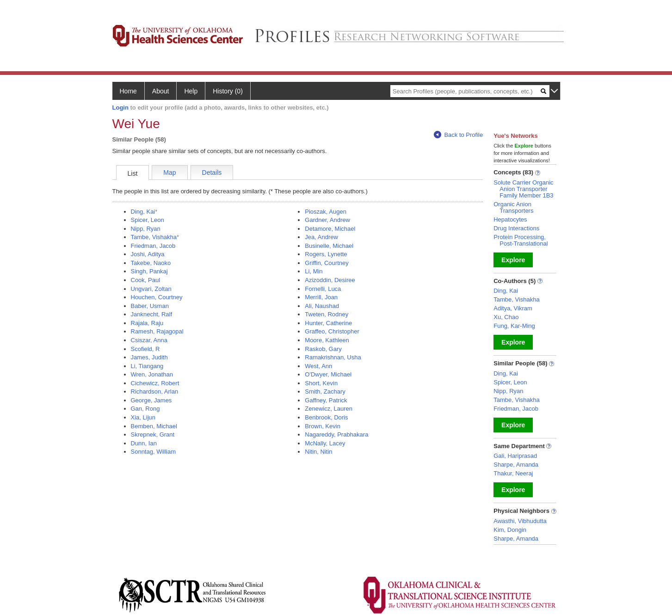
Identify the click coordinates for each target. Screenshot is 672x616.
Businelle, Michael (329, 246)
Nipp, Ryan (146, 229)
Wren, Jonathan (152, 374)
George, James (151, 400)
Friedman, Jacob (153, 246)
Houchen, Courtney (157, 297)
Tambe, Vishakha (154, 237)
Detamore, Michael (330, 229)
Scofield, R (145, 349)
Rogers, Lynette (326, 254)
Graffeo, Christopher (332, 331)
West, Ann (318, 366)
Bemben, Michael (154, 426)
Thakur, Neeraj (513, 473)
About (161, 91)
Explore (513, 260)
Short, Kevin (321, 383)
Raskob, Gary (323, 349)
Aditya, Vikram (513, 308)
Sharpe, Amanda (516, 465)
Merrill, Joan (321, 297)
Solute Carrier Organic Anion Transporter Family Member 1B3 (523, 189)
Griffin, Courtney (327, 263)
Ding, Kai (143, 212)
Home (128, 91)
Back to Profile (458, 135)
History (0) (228, 91)
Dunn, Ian (144, 443)
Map (170, 172)
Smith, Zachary (325, 391)
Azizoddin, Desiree (330, 280)
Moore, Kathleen (327, 340)
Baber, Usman (150, 306)
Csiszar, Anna (149, 340)
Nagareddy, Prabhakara (336, 434)
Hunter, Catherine (328, 323)
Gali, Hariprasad (515, 456)
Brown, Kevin (323, 426)
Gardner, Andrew (327, 220)
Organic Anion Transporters (513, 207)
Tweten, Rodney (327, 314)
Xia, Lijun (143, 417)
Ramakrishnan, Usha (333, 357)
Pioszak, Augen (326, 212)
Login (120, 108)
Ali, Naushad (322, 306)
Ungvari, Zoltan (151, 289)
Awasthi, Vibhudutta (520, 521)
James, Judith (149, 357)
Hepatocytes (510, 219)
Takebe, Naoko (151, 263)
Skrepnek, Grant (153, 434)
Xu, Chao (506, 317)
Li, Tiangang (147, 366)
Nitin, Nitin (318, 452)
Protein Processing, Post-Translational (521, 240)
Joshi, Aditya (148, 254)
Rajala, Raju (147, 323)
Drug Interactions (516, 228)
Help (191, 91)
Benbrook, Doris (326, 417)
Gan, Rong (145, 409)
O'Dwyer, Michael (328, 374)
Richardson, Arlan (155, 391)
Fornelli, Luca (323, 289)
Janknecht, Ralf (152, 314)
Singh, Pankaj (149, 271)
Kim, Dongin (510, 530)
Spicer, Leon (148, 220)
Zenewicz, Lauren (329, 409)
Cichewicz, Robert (155, 383)
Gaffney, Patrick (326, 400)
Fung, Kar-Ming (514, 326)
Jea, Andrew (321, 237)
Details (212, 172)
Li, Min (314, 271)
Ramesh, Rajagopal (157, 331)
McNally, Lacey (325, 443)
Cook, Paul (146, 280)
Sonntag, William (154, 452)
